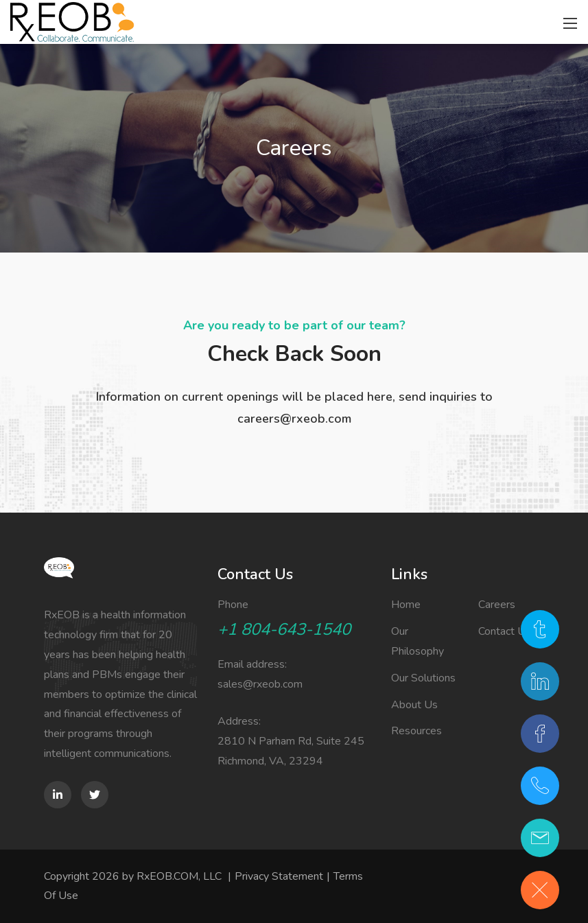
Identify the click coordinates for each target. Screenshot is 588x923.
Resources (416, 731)
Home (406, 605)
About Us (414, 705)
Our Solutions (423, 678)
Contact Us (505, 631)
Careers (497, 605)
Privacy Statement (279, 876)
